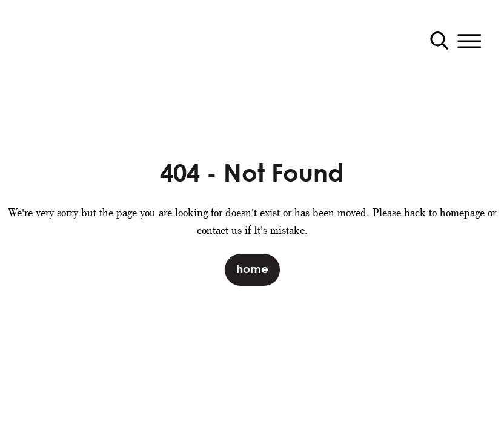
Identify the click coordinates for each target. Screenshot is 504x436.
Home (252, 269)
